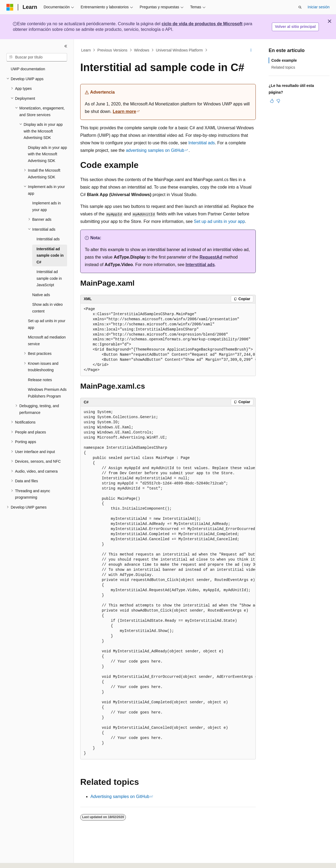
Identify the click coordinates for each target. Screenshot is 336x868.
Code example (284, 60)
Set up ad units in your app (219, 221)
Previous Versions (112, 50)
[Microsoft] (10, 7)
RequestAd (211, 257)
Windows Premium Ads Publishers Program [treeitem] (47, 393)
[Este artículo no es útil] (278, 101)
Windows (142, 50)
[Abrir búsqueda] (300, 7)
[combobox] (37, 57)
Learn (86, 50)
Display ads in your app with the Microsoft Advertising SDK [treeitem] (48, 154)
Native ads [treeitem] (41, 295)
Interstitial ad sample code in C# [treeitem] (50, 255)
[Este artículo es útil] (272, 101)
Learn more (124, 111)
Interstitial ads (202, 143)
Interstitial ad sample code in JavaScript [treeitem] (49, 278)
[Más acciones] (251, 50)
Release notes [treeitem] (40, 380)
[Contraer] (66, 46)
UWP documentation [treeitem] (28, 69)
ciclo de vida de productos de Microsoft (202, 24)
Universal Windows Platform (179, 50)
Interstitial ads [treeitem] (48, 239)
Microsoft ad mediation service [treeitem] (47, 341)
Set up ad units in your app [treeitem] (47, 324)
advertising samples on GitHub (155, 150)
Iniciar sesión (319, 7)
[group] (168, 340)
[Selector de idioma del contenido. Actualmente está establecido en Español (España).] (28, 859)
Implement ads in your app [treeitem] (47, 206)
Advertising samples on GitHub (120, 797)
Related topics (283, 67)
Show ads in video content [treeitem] (48, 308)
